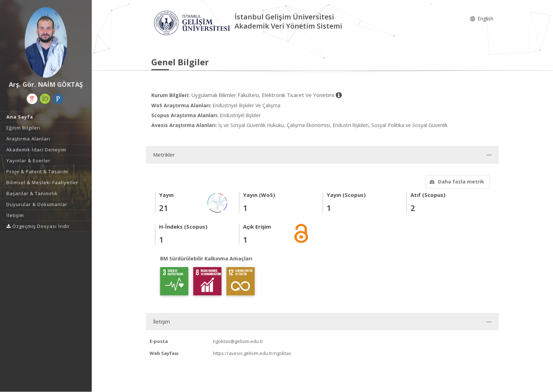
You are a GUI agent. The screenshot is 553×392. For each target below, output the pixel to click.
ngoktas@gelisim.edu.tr (238, 341)
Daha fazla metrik (456, 182)
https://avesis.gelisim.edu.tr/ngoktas (252, 353)
